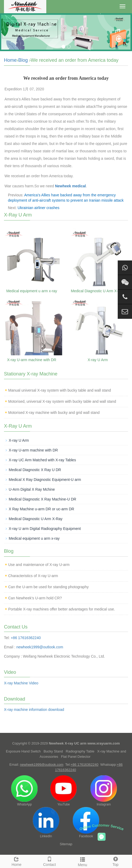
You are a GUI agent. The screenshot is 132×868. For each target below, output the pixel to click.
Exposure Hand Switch (23, 751)
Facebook (86, 823)
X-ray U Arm (98, 360)
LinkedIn (46, 823)
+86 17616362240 (26, 638)
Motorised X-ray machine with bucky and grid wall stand (54, 413)
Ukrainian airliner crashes (39, 208)
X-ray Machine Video (21, 683)
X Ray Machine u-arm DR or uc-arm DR (41, 509)
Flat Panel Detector (76, 757)
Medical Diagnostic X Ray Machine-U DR (42, 499)
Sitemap (66, 844)
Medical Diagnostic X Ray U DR (35, 470)
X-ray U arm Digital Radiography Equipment (45, 529)
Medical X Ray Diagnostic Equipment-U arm (45, 480)
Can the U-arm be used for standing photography (48, 587)
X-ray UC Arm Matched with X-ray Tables (42, 460)
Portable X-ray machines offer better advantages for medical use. (62, 609)
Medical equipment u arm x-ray (32, 291)
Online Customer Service (102, 827)
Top (115, 861)
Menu (83, 861)
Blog (23, 60)
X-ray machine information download (34, 710)
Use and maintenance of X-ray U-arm (39, 565)
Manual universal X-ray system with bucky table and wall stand (60, 390)
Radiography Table (80, 751)
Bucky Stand (53, 751)
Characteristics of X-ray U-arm (33, 576)
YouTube (63, 791)
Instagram (104, 791)
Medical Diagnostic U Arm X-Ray (98, 291)
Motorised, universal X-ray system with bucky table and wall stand (62, 401)
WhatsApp (24, 791)
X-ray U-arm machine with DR (32, 360)
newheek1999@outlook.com (40, 647)
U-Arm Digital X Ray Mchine (32, 489)
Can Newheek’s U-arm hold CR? (35, 598)
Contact (50, 861)
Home (10, 60)
